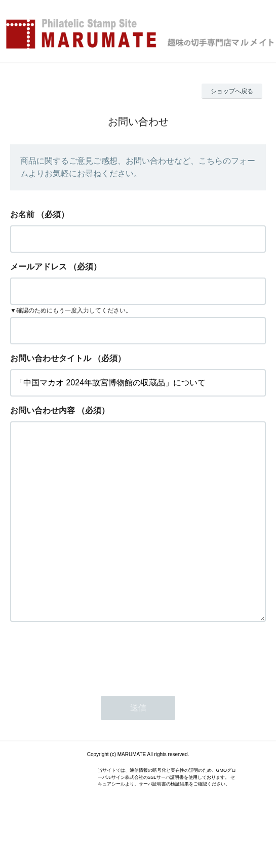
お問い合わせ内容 (43, 410)
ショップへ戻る (232, 91)
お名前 (22, 214)
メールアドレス (38, 267)
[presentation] (87, 696)
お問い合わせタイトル (51, 358)
